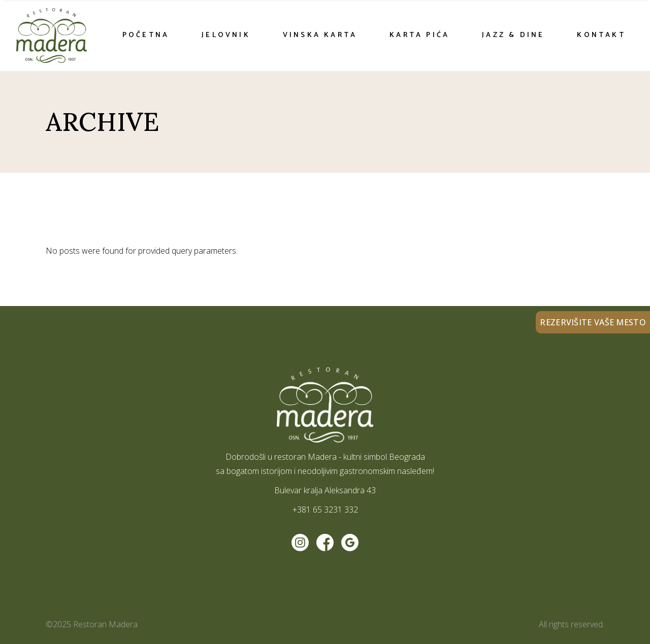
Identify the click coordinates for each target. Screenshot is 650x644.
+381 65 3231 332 (325, 510)
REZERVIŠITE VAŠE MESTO (593, 322)
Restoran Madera (105, 624)
